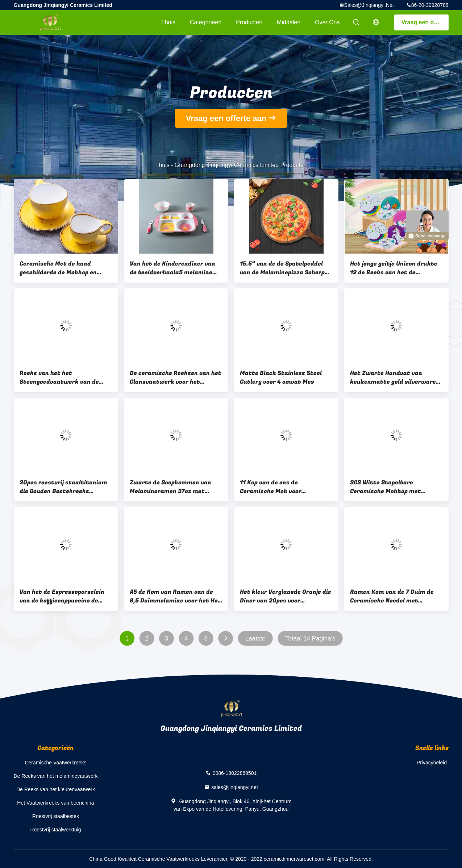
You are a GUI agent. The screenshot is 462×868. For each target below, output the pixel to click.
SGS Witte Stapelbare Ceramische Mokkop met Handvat (386, 487)
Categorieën (206, 22)
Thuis (168, 22)
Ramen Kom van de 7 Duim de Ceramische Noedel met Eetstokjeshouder (392, 596)
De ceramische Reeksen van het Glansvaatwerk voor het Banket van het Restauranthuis (176, 377)
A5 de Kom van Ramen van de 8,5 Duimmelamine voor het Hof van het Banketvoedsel (175, 596)
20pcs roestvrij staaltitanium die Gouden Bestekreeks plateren (63, 487)
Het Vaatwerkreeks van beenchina (55, 803)
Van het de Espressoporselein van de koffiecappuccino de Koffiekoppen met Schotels (62, 596)
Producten (249, 22)
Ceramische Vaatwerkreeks (55, 763)
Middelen (289, 22)
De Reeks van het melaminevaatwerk (56, 776)
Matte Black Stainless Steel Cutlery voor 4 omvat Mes (281, 377)
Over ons (327, 22)
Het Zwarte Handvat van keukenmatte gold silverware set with (393, 377)
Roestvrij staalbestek (56, 816)
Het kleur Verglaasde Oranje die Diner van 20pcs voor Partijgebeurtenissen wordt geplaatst (286, 596)
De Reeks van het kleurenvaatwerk (56, 789)
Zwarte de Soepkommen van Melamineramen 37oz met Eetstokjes (170, 487)
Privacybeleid (432, 763)
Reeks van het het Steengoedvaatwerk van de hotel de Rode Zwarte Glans (59, 377)
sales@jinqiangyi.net (369, 5)
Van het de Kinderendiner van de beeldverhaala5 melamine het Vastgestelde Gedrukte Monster (172, 268)
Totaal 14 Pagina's (310, 639)
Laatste (255, 639)
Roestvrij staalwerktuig (55, 830)
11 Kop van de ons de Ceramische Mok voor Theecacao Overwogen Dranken (285, 487)
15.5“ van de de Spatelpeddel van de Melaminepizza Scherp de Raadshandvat (282, 268)
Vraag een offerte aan (425, 22)
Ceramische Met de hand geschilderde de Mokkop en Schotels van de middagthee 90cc (61, 268)
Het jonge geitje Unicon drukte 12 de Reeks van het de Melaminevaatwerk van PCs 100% (394, 268)
